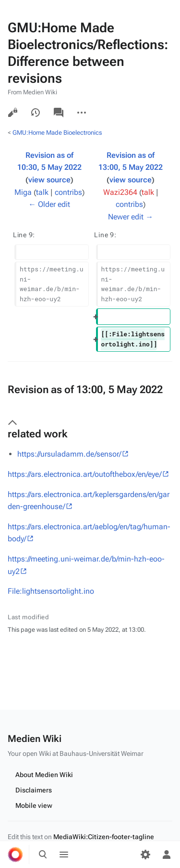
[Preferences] (145, 855)
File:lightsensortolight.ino (51, 591)
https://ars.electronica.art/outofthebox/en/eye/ (85, 474)
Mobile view (34, 805)
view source (49, 180)
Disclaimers (34, 790)
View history (36, 113)
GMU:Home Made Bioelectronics (57, 133)
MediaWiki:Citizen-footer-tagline (104, 837)
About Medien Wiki (44, 775)
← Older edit (49, 204)
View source (12, 113)
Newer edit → (131, 217)
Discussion (59, 113)
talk (42, 192)
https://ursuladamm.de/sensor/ (69, 454)
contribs (68, 192)
